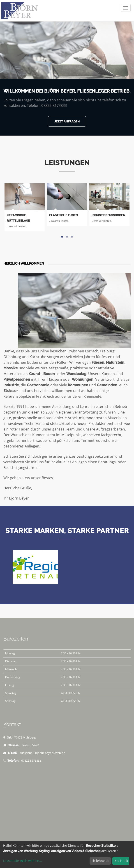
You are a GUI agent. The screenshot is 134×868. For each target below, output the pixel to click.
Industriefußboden (108, 215)
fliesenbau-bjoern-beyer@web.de (43, 753)
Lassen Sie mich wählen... (23, 861)
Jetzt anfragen (67, 121)
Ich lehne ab (100, 861)
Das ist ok (121, 861)
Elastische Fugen (64, 215)
